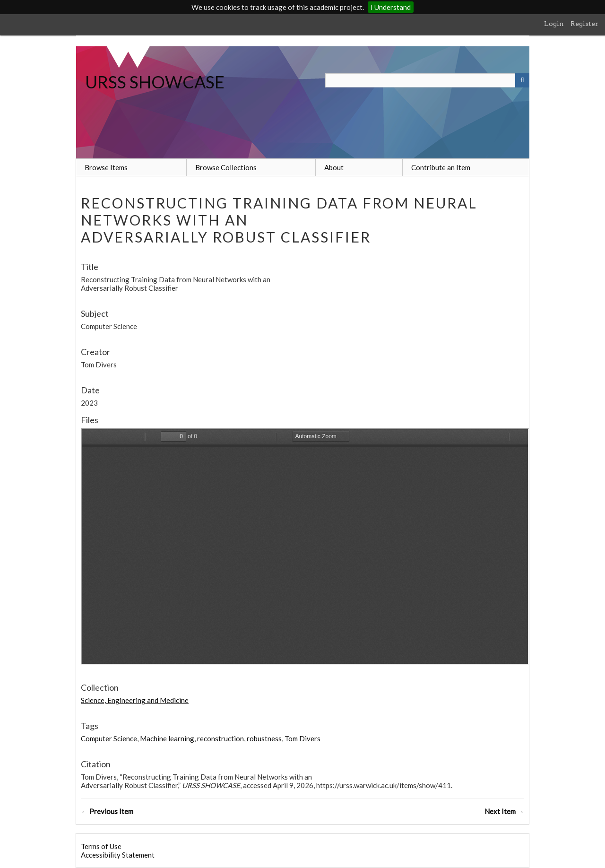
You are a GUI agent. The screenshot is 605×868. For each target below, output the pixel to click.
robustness (264, 738)
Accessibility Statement (118, 855)
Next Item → (504, 811)
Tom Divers (302, 738)
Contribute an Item (441, 167)
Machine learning (167, 738)
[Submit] (522, 80)
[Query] (427, 80)
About (334, 167)
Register (584, 24)
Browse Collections (226, 167)
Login (554, 24)
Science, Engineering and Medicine (135, 700)
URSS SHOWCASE (155, 82)
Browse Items (106, 167)
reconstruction (220, 738)
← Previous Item (107, 811)
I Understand (391, 7)
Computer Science (109, 738)
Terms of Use (101, 846)
